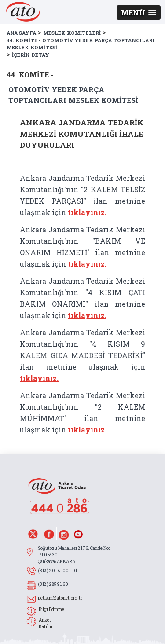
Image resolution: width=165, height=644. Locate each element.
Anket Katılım (46, 623)
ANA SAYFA (21, 33)
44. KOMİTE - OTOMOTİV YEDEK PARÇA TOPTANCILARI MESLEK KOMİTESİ (81, 44)
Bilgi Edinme (51, 609)
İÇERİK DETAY (31, 55)
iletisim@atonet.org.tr (60, 598)
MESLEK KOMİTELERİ (72, 33)
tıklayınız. (87, 212)
